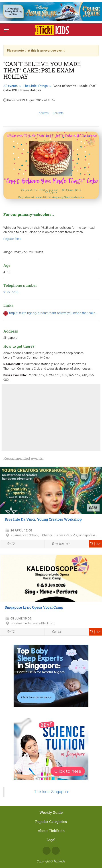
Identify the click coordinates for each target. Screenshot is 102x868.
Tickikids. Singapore (52, 792)
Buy (95, 544)
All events (10, 86)
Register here (12, 239)
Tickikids (59, 861)
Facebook (47, 851)
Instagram (56, 851)
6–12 (9, 632)
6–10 (9, 544)
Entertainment (59, 544)
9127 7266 (11, 292)
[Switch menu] (6, 30)
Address (44, 110)
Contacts (58, 110)
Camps (54, 632)
